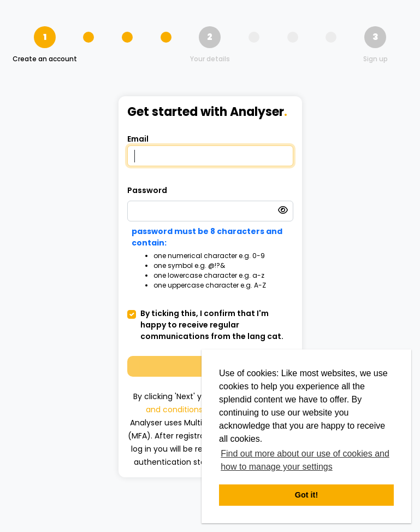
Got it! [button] (306, 495)
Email (138, 139)
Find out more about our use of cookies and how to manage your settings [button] (305, 460)
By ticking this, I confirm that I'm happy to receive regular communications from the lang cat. (212, 325)
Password (147, 190)
